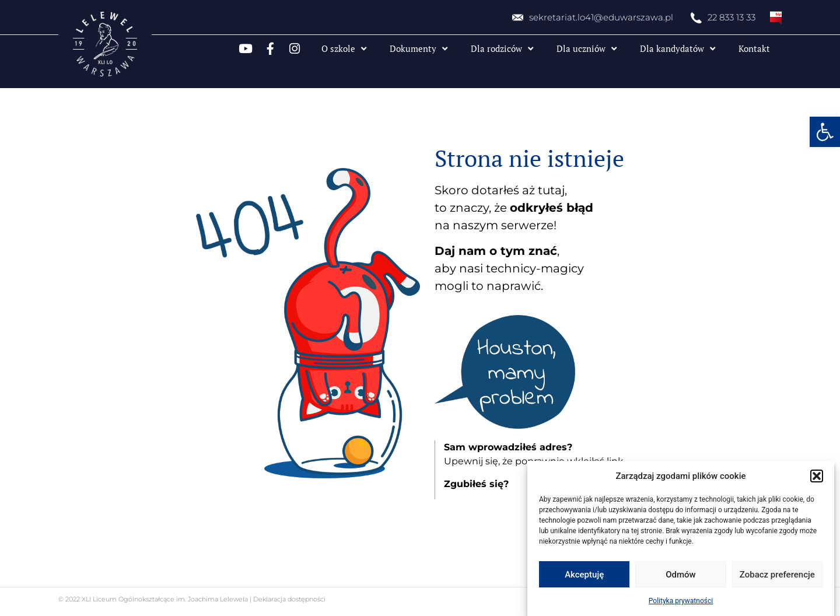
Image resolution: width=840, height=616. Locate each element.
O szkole (344, 49)
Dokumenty (419, 49)
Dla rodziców (502, 49)
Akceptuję (584, 575)
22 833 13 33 (731, 17)
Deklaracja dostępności (288, 599)
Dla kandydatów (678, 49)
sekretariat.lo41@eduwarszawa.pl (601, 17)
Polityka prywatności (681, 601)
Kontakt (754, 48)
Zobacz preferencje (777, 575)
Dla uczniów (587, 49)
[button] (825, 132)
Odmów (681, 575)
